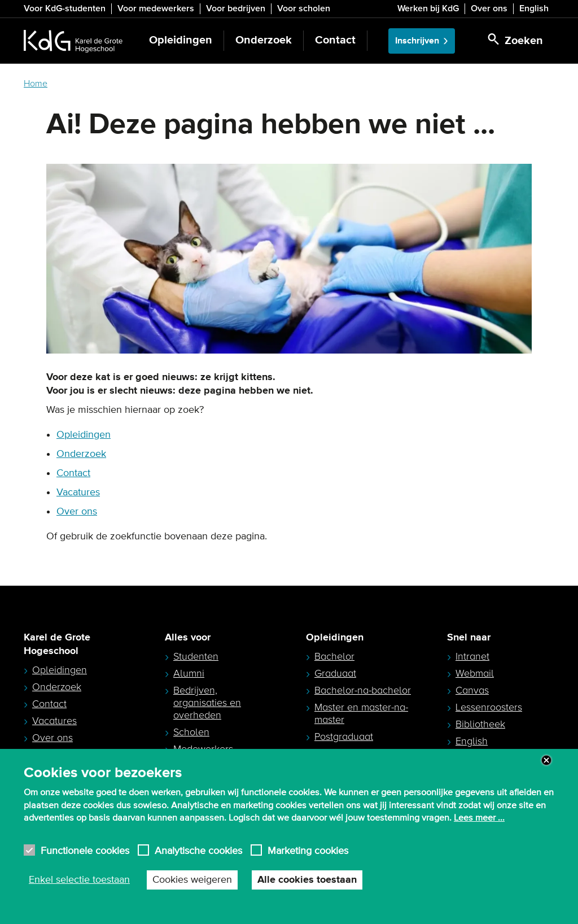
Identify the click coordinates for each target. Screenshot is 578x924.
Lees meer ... (479, 818)
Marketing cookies (308, 850)
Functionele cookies (85, 850)
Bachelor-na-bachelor (363, 690)
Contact (335, 40)
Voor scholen (304, 8)
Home (36, 84)
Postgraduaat (344, 736)
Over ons (489, 8)
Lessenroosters (489, 707)
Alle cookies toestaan (307, 880)
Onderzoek (264, 40)
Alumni (189, 673)
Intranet (472, 656)
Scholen (191, 732)
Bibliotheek (480, 724)
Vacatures (78, 492)
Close (546, 760)
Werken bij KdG (428, 8)
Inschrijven (417, 41)
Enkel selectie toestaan (79, 880)
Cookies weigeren (192, 880)
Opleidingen (181, 40)
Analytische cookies (198, 850)
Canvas (472, 690)
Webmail (475, 673)
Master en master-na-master (361, 713)
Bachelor (334, 656)
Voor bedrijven (236, 8)
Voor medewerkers (156, 8)
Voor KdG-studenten (65, 8)
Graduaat (335, 673)
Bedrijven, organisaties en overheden (207, 703)
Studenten (196, 656)
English (534, 8)
